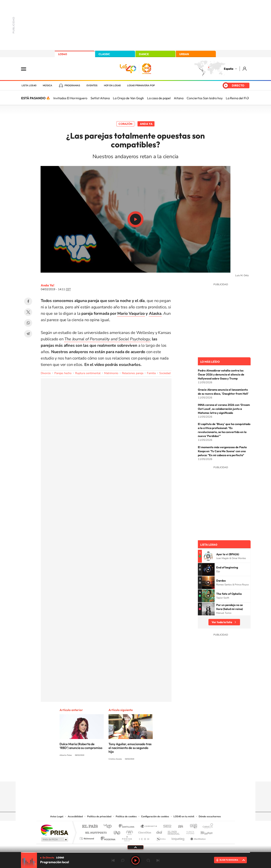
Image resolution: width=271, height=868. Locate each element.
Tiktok (120, 774)
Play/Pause (135, 219)
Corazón (125, 124)
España (229, 69)
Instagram (112, 774)
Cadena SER (166, 827)
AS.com (179, 827)
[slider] (135, 852)
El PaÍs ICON (144, 838)
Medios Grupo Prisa (54, 839)
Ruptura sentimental (88, 373)
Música (47, 85)
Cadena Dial (159, 832)
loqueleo (178, 838)
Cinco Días (144, 832)
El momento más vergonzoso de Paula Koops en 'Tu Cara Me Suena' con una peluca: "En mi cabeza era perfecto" (222, 451)
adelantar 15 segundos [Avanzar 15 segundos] (148, 860)
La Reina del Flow (238, 98)
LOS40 (63, 54)
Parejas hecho (63, 373)
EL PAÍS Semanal (174, 832)
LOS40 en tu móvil (184, 816)
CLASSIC (104, 54)
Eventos (92, 85)
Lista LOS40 (29, 85)
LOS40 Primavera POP (141, 85)
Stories (159, 774)
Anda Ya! (48, 285)
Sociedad (165, 373)
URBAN (184, 54)
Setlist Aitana (100, 98)
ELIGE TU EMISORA (229, 860)
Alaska (155, 313)
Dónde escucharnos (210, 816)
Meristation (197, 838)
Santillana (128, 827)
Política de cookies (126, 816)
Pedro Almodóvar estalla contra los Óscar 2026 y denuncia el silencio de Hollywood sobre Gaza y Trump (221, 374)
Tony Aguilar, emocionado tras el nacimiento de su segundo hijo (130, 748)
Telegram (28, 334)
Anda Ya (146, 124)
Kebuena (203, 832)
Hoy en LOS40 (112, 85)
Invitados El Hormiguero (70, 98)
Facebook (28, 301)
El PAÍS (90, 827)
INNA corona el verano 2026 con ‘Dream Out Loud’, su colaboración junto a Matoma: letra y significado (224, 409)
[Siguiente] (248, 98)
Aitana (179, 98)
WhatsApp (28, 323)
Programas (72, 85)
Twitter (28, 312)
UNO (117, 832)
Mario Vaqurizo (131, 313)
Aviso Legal (57, 816)
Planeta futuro (189, 832)
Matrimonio (111, 373)
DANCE (144, 54)
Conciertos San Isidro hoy (205, 98)
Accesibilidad (75, 816)
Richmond (87, 838)
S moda (161, 838)
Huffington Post (95, 832)
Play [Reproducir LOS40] (135, 860)
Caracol (207, 827)
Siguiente (158, 860)
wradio (129, 832)
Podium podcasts (127, 838)
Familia (151, 373)
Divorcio (46, 373)
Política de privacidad (99, 816)
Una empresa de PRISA (54, 830)
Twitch (151, 774)
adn (192, 827)
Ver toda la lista (222, 622)
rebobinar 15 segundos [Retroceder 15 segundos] (123, 860)
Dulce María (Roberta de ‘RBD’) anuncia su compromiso (81, 746)
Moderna (107, 838)
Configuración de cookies (155, 816)
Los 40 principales (109, 827)
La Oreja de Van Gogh (128, 98)
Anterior (113, 860)
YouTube (128, 774)
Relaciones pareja (133, 373)
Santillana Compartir (149, 827)
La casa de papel (159, 98)
